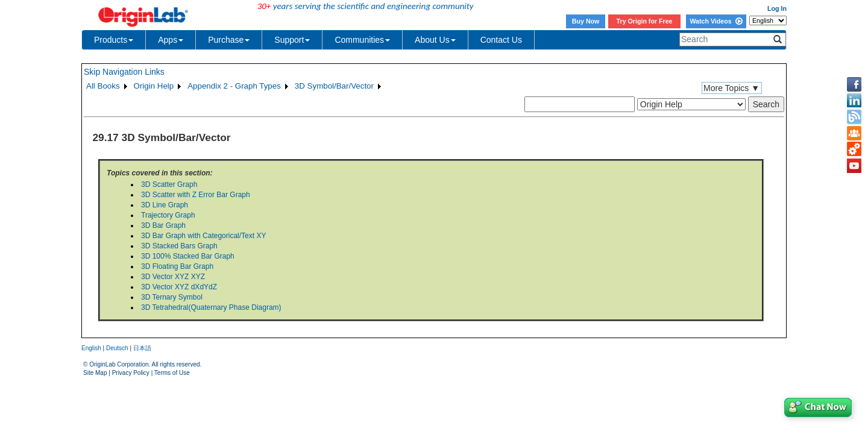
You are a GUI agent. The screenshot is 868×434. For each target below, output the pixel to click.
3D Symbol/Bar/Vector (334, 86)
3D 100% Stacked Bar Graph (188, 256)
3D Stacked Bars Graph (179, 246)
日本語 (142, 348)
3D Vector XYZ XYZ (173, 277)
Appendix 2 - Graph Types (234, 86)
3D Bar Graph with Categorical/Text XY (203, 236)
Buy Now (586, 21)
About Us (435, 40)
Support (292, 40)
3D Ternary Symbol (172, 297)
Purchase (229, 40)
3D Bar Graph (163, 225)
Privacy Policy (131, 373)
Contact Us (501, 40)
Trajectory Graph (168, 215)
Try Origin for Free (645, 21)
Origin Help (154, 86)
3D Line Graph (165, 205)
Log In (777, 8)
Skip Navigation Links (124, 72)
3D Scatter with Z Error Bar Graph (196, 195)
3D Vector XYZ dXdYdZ (179, 287)
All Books (103, 86)
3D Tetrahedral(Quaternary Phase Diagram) (211, 307)
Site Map (95, 373)
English (91, 348)
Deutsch (117, 348)
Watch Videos (716, 21)
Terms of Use (172, 373)
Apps (171, 40)
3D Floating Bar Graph (177, 266)
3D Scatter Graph (169, 184)
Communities (362, 40)
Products (114, 40)
